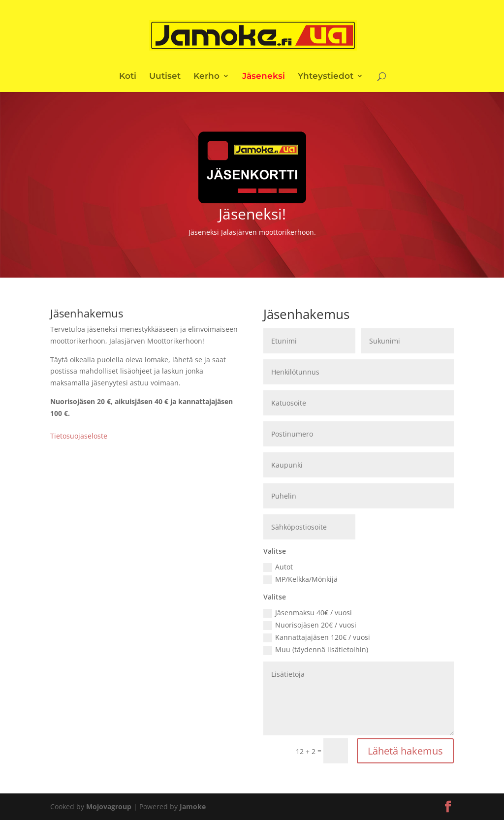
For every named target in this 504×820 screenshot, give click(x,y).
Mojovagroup (109, 806)
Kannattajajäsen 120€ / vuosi (317, 637)
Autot (278, 567)
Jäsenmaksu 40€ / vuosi (308, 613)
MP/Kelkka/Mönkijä (300, 579)
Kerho (206, 77)
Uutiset (165, 77)
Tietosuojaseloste (79, 436)
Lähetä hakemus (405, 751)
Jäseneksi (264, 77)
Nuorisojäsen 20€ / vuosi (310, 625)
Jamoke (193, 806)
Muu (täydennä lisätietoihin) (316, 650)
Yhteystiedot (326, 77)
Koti (128, 77)
